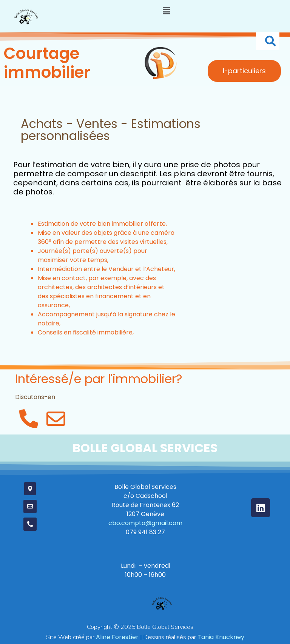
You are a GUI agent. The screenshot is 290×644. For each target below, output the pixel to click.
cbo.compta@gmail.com (145, 523)
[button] (166, 11)
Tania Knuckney (221, 637)
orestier (117, 637)
